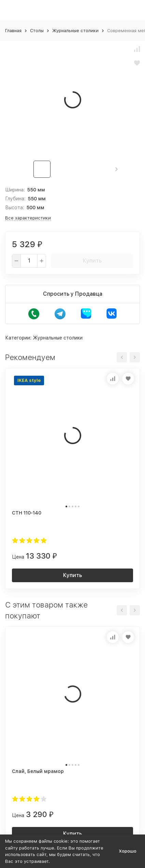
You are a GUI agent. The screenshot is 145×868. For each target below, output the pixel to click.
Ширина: (15, 190)
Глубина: (15, 199)
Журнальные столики (75, 31)
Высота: (15, 208)
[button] (117, 169)
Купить (92, 261)
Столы (37, 31)
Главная (13, 31)
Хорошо (128, 851)
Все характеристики (28, 218)
